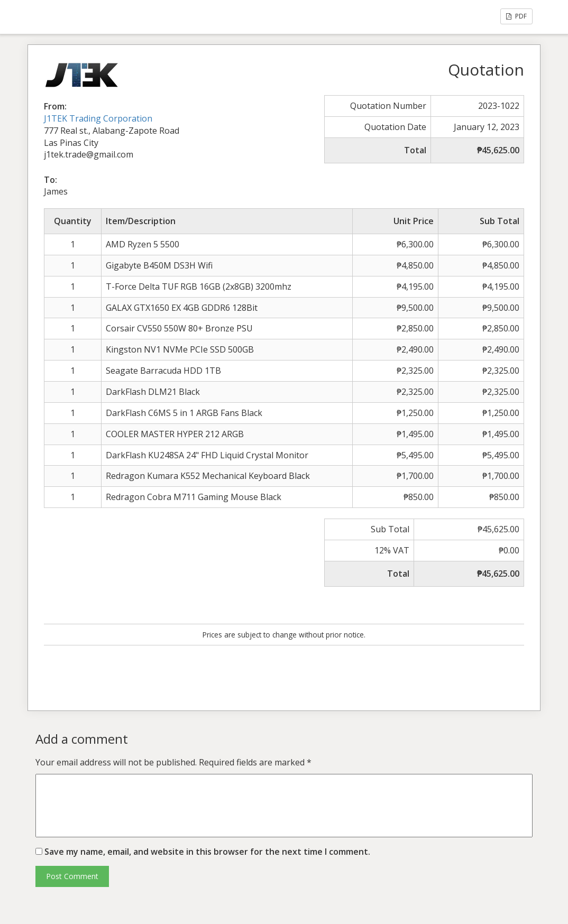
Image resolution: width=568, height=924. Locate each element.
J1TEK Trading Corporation (98, 118)
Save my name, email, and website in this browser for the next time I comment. (207, 852)
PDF (516, 16)
